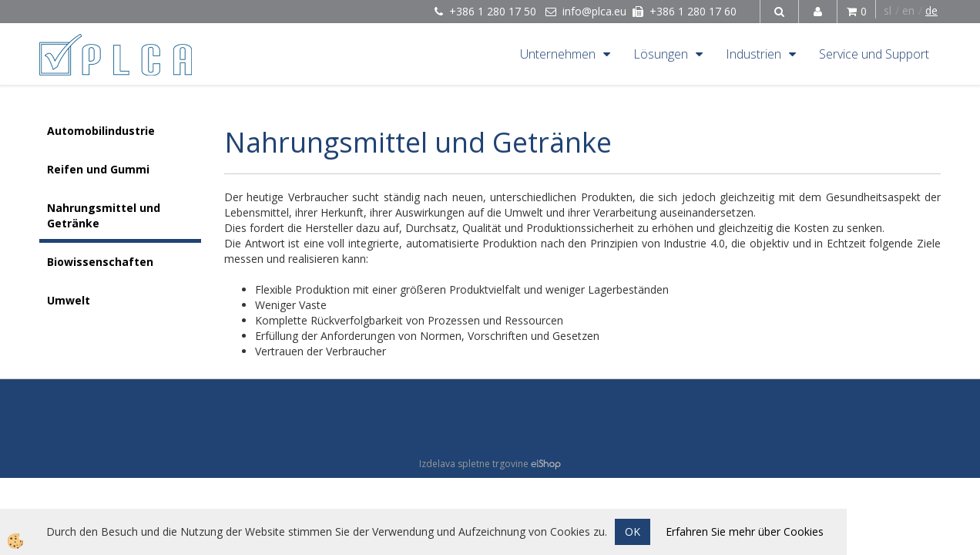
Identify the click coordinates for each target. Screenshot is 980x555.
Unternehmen (558, 54)
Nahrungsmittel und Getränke (104, 215)
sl (888, 10)
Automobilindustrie (101, 131)
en (908, 10)
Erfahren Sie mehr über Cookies (745, 531)
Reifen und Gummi (98, 169)
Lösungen (661, 54)
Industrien (753, 54)
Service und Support (874, 54)
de (931, 10)
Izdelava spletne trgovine (474, 464)
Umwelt (69, 300)
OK (633, 531)
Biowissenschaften (100, 262)
